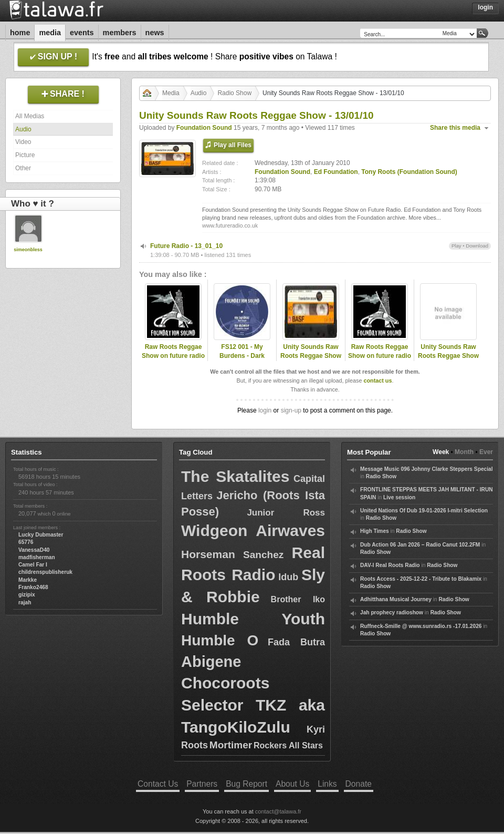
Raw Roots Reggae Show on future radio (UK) (173, 356)
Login (485, 7)
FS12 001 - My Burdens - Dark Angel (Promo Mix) (242, 356)
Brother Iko (298, 599)
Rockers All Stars (288, 745)
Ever (486, 452)
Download (477, 246)
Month (464, 452)
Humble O (220, 640)
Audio (23, 129)
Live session (399, 497)
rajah (25, 603)
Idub (288, 577)
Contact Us (158, 784)
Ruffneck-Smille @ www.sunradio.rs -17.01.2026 (421, 626)
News (155, 33)
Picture (25, 155)
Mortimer (231, 745)
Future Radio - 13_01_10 (186, 246)
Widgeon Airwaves (253, 531)
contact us (377, 380)
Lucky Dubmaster (41, 535)
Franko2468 (33, 587)
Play (456, 246)
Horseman (208, 554)
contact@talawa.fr (278, 811)
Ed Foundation (336, 172)
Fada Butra (296, 642)
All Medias (30, 116)
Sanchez (263, 555)
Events (82, 33)
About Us (292, 784)
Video (23, 142)
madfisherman (37, 557)
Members (120, 33)
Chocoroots (225, 683)
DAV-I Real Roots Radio (390, 565)
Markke (28, 580)
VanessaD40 (34, 550)
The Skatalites (235, 476)
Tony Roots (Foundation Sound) (409, 172)
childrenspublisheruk (45, 572)
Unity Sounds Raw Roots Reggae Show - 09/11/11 (311, 356)
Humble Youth (253, 619)
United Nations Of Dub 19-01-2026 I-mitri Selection (424, 511)
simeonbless (28, 250)
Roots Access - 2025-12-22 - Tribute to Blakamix (421, 579)
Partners (202, 784)
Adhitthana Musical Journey (396, 599)
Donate (359, 784)
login (265, 410)
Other (23, 168)
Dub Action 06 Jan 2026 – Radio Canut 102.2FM (420, 545)
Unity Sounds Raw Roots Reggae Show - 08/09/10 (448, 356)
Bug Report (246, 784)
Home (20, 33)
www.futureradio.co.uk (230, 225)
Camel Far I (33, 565)
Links (327, 784)
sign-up (291, 410)
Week (441, 452)
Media (50, 33)
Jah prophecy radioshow (392, 612)
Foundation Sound (204, 128)
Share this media (455, 128)
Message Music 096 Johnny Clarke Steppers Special (427, 469)
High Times (375, 531)
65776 (26, 542)
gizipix (27, 595)
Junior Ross (286, 513)
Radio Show (234, 93)
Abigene (211, 662)
